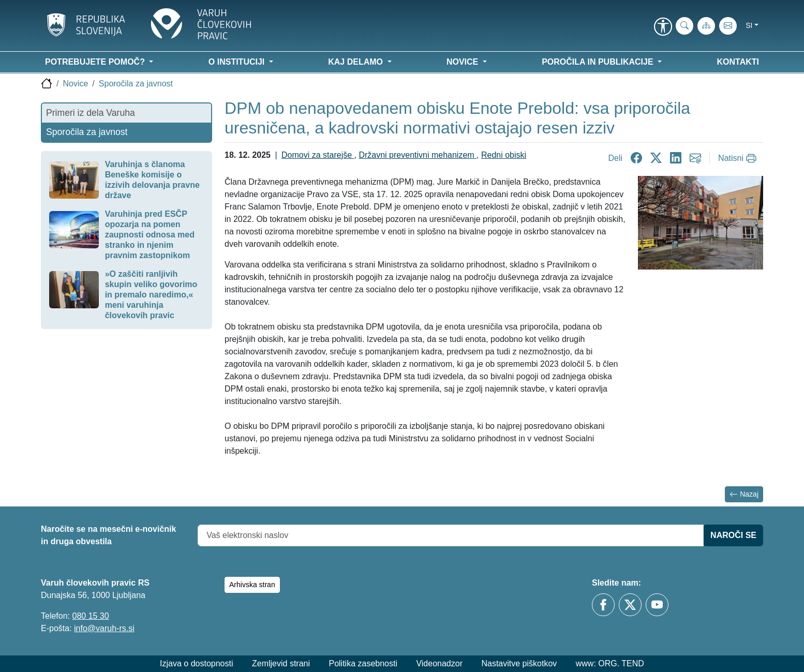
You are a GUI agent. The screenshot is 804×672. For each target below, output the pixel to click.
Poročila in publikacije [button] (599, 62)
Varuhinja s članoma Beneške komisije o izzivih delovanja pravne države (152, 180)
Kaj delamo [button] (356, 62)
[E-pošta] (728, 26)
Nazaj (744, 494)
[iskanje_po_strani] (684, 26)
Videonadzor (439, 663)
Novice (75, 84)
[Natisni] (739, 158)
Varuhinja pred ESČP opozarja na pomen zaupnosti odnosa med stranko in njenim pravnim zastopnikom (150, 235)
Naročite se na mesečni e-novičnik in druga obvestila (108, 535)
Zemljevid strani (281, 663)
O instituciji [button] (238, 62)
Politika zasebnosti (363, 663)
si (749, 25)
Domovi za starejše (318, 155)
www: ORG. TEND (610, 663)
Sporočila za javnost (136, 84)
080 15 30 (90, 616)
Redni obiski (504, 155)
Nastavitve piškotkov (519, 663)
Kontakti (738, 62)
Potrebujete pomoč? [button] (96, 62)
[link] (663, 27)
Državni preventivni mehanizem (418, 155)
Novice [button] (464, 62)
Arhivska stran (252, 585)
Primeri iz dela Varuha (91, 113)
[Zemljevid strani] (706, 26)
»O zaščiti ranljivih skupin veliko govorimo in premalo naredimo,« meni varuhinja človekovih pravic (151, 295)
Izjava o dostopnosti (196, 663)
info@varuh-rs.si (104, 628)
